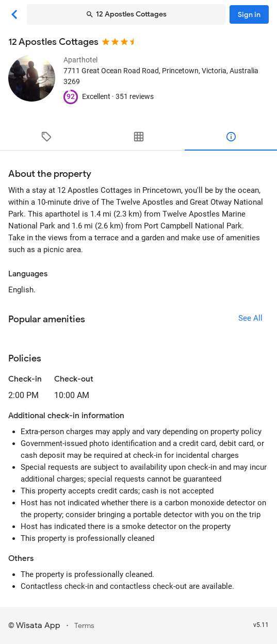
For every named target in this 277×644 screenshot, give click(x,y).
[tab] (46, 137)
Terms (84, 626)
